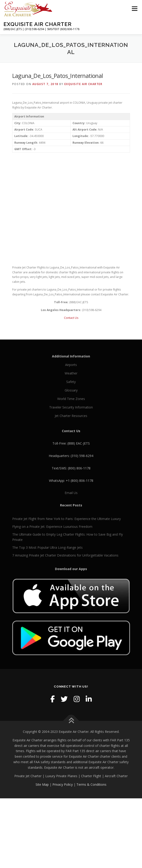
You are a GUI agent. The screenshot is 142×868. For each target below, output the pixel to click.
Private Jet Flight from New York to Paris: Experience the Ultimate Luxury (66, 519)
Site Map (42, 784)
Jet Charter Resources (71, 416)
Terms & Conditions (91, 784)
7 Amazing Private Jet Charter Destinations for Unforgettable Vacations (65, 555)
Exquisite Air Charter (38, 24)
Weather (71, 373)
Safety (71, 382)
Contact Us (71, 318)
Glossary (71, 390)
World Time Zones (71, 399)
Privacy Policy (63, 784)
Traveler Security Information (71, 407)
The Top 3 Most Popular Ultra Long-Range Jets (47, 547)
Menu (134, 9)
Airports (71, 365)
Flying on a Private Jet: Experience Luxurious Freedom (52, 527)
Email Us (71, 493)
